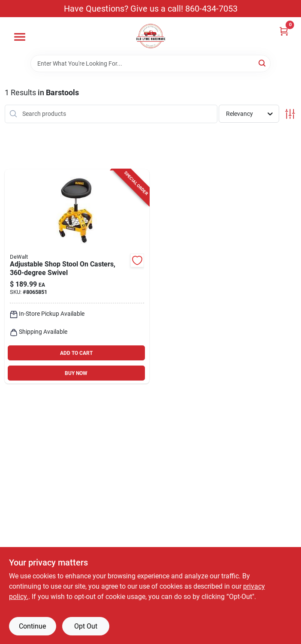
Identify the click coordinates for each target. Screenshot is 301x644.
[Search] (263, 63)
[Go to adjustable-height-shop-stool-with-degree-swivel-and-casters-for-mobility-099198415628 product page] (77, 277)
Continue (32, 626)
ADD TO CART (76, 353)
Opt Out (86, 626)
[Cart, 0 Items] (284, 31)
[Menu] (20, 37)
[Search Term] (150, 63)
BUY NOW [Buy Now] (76, 373)
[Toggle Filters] (290, 114)
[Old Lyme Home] (151, 36)
